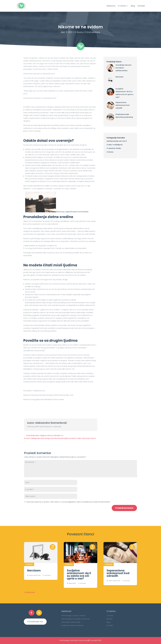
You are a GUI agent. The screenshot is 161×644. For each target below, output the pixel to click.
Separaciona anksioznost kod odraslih (118, 573)
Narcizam (34, 571)
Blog (133, 6)
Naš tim (110, 619)
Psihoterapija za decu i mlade (73, 616)
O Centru (122, 6)
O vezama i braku (114, 148)
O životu (79, 32)
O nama (110, 616)
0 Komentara (93, 32)
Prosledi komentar (124, 508)
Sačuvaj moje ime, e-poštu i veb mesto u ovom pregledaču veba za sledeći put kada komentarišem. (68, 502)
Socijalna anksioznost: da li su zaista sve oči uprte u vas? (79, 575)
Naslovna (111, 6)
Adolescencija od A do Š (117, 141)
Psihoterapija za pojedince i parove (76, 619)
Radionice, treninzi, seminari (72, 625)
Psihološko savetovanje (71, 622)
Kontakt (141, 6)
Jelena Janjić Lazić (35, 575)
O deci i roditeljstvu (115, 145)
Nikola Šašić (72, 583)
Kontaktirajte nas (35, 622)
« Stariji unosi (29, 592)
